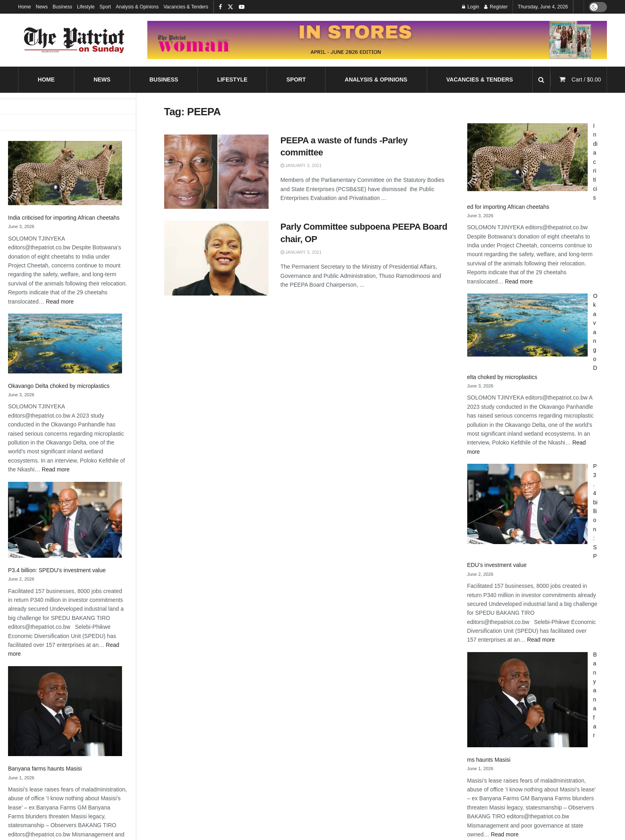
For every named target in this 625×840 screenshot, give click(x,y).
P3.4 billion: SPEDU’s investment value (57, 570)
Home (24, 7)
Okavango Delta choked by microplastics (59, 386)
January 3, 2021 (301, 165)
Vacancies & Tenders (186, 7)
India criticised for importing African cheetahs (64, 218)
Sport (105, 7)
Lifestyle (86, 7)
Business (62, 7)
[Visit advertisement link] (377, 40)
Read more (60, 302)
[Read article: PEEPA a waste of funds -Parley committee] (216, 172)
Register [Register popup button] (496, 7)
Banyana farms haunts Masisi (45, 769)
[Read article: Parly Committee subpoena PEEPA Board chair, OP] (216, 258)
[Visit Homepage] (74, 40)
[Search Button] (541, 80)
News (42, 7)
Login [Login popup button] (471, 7)
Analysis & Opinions (137, 7)
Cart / (586, 80)
